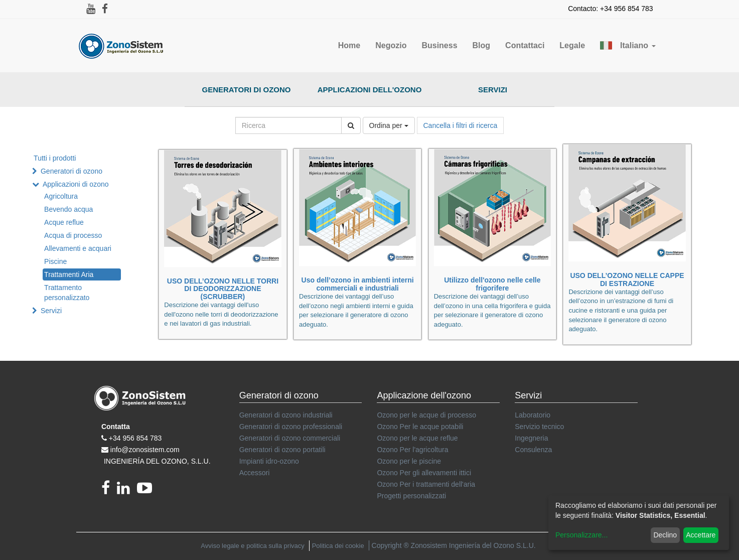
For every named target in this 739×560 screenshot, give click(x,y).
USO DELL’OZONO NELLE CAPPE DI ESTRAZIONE (627, 279)
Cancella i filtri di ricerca (461, 125)
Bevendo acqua (68, 209)
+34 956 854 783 (135, 438)
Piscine (55, 261)
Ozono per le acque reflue (417, 438)
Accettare (701, 535)
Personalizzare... (581, 535)
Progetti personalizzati (411, 496)
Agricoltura (61, 196)
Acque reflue (64, 222)
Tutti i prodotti (55, 158)
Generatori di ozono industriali (286, 415)
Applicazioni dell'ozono (370, 90)
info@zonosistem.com (145, 450)
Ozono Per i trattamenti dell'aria (426, 484)
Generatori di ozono (247, 90)
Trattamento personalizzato (67, 293)
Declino (665, 535)
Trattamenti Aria (69, 274)
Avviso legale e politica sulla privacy (252, 546)
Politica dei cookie (338, 546)
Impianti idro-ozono (269, 461)
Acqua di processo (73, 235)
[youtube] (147, 491)
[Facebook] (109, 491)
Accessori (255, 473)
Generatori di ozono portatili (282, 450)
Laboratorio (533, 415)
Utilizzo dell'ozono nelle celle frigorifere (492, 284)
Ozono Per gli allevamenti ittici (424, 473)
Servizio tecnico (539, 427)
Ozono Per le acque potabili (420, 427)
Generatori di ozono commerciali (290, 438)
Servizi (493, 90)
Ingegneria (531, 438)
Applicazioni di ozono (76, 184)
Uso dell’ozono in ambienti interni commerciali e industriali (358, 284)
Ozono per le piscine (409, 461)
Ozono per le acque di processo (426, 415)
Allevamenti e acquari (78, 248)
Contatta (116, 427)
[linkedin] (127, 491)
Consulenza (533, 450)
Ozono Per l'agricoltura (412, 450)
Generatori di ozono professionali (291, 427)
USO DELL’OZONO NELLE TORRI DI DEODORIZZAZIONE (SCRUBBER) (223, 289)
